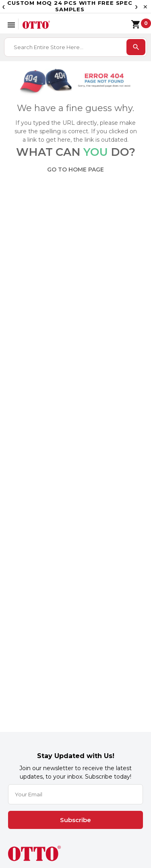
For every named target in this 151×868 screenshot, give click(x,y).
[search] (136, 47)
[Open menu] (11, 24)
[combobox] (66, 47)
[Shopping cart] (132, 23)
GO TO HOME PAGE (75, 169)
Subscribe (75, 820)
